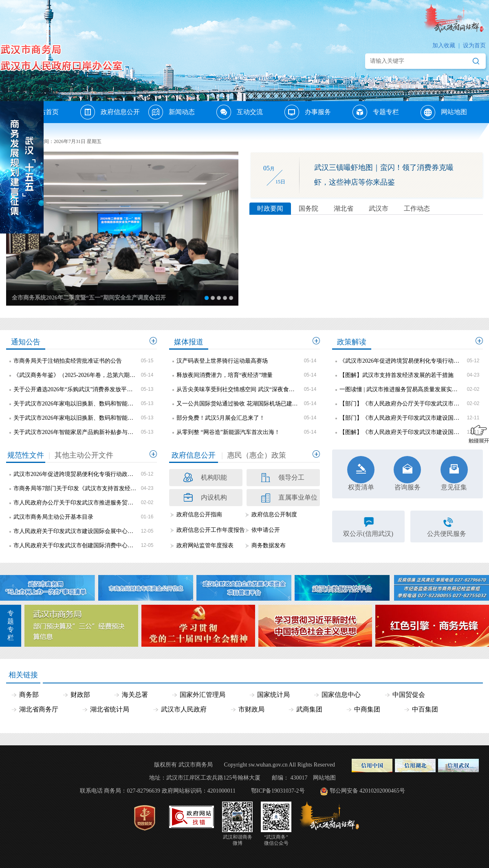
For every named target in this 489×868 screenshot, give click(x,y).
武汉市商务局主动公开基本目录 (53, 517)
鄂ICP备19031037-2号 (278, 791)
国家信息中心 (341, 695)
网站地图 (454, 112)
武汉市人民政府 (184, 709)
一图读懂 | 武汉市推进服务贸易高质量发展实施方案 (401, 389)
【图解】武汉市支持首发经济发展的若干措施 (396, 375)
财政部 (80, 695)
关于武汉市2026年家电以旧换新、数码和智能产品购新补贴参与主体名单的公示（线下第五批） (75, 418)
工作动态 (417, 208)
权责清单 (361, 473)
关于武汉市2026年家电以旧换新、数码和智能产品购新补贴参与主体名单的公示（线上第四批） (75, 404)
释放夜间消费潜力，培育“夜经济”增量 (225, 375)
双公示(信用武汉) (368, 534)
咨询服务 (407, 473)
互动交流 (250, 112)
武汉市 (379, 208)
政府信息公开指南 (199, 514)
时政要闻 (270, 208)
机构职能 (214, 477)
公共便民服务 (447, 534)
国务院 (308, 208)
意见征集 (454, 473)
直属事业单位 (298, 497)
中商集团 (367, 709)
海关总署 (135, 695)
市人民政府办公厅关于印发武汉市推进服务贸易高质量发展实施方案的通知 (75, 503)
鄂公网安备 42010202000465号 (362, 791)
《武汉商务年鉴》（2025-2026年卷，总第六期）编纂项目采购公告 (75, 375)
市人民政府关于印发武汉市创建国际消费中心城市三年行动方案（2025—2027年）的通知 (75, 545)
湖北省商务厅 (39, 709)
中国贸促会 (409, 695)
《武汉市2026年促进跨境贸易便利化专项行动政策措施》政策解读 (401, 361)
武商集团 (309, 709)
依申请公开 (266, 530)
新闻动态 (182, 112)
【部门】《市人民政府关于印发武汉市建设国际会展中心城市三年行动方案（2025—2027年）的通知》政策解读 (401, 418)
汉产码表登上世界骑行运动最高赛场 (222, 361)
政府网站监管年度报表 (205, 545)
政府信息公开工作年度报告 (211, 530)
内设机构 (214, 497)
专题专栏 (386, 112)
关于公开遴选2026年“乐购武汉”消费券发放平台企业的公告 (75, 389)
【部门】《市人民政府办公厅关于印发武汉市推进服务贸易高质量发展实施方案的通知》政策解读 (401, 404)
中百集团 (425, 709)
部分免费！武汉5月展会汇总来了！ (221, 418)
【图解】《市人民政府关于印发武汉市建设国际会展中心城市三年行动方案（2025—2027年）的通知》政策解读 (401, 432)
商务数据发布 (269, 545)
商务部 (29, 695)
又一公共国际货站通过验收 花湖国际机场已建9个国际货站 (238, 404)
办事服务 (318, 112)
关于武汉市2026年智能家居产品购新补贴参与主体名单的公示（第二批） (75, 432)
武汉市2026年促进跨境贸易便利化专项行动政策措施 (75, 474)
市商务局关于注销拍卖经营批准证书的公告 (68, 361)
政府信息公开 (120, 112)
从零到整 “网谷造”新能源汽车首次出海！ (228, 432)
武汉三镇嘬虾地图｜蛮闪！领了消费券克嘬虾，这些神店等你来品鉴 (384, 175)
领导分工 (291, 477)
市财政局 (251, 709)
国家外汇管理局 (203, 695)
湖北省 (344, 208)
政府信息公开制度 (274, 514)
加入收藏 (444, 45)
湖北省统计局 (110, 709)
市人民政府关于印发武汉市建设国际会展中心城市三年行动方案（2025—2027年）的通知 (75, 531)
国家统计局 (273, 695)
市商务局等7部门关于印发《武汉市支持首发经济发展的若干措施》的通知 (75, 488)
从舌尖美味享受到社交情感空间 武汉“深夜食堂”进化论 (238, 389)
